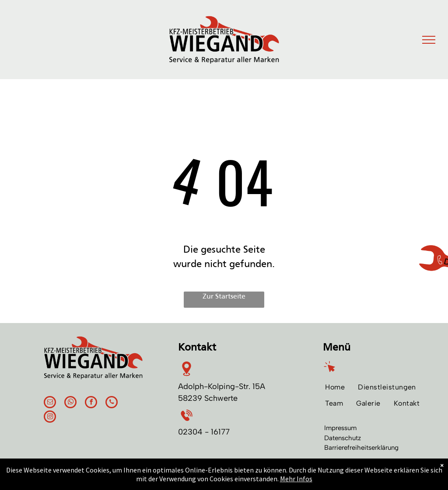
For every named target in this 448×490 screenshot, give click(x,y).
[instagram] (50, 418)
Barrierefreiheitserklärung (361, 448)
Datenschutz (343, 438)
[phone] (112, 403)
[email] (50, 403)
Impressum (340, 428)
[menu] (429, 40)
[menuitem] (335, 387)
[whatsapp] (70, 403)
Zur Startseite (224, 297)
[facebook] (91, 403)
